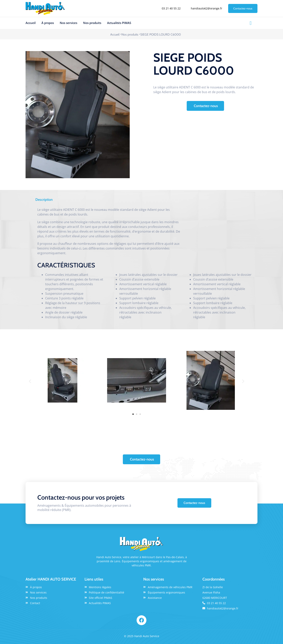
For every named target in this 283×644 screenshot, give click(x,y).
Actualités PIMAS (119, 23)
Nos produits (92, 23)
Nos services (68, 23)
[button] (30, 381)
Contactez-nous (243, 8)
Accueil (31, 23)
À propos (48, 23)
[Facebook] (251, 23)
